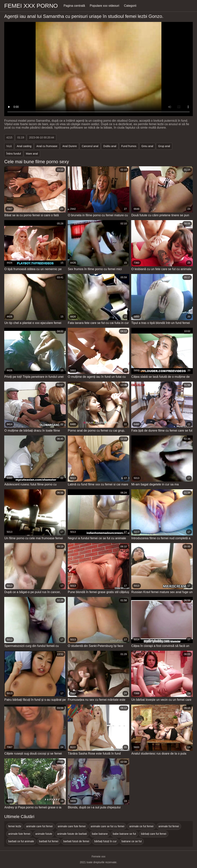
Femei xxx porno (31, 6)
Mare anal (32, 154)
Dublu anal (110, 146)
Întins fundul (14, 154)
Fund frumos (129, 146)
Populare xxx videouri (105, 6)
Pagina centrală (74, 6)
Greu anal (147, 146)
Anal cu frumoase (47, 146)
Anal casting (24, 146)
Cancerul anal (90, 146)
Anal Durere (70, 146)
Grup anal (164, 146)
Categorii (130, 6)
